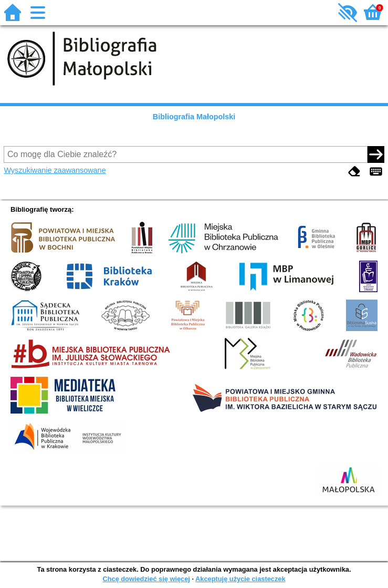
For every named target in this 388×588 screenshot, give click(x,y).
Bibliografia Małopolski (194, 117)
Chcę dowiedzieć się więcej (146, 579)
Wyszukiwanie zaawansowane (55, 170)
